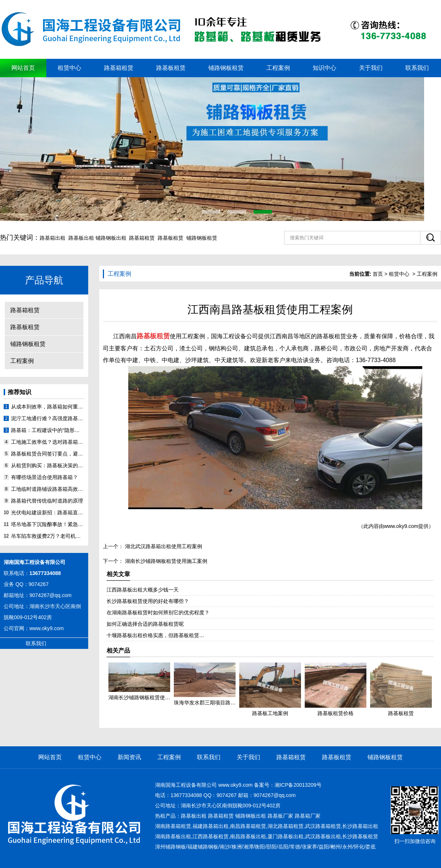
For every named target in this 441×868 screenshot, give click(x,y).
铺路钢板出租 (111, 238)
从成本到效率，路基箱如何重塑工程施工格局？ (48, 407)
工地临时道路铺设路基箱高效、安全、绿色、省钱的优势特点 (48, 489)
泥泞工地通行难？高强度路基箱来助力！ (48, 418)
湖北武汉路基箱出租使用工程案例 (163, 546)
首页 (378, 274)
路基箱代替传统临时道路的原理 (47, 501)
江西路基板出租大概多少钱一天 (143, 590)
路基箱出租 (53, 238)
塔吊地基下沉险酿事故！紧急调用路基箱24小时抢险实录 (48, 524)
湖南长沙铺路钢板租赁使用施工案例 (165, 561)
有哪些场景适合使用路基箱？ (44, 477)
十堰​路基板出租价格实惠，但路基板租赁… (155, 635)
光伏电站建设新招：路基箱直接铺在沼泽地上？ (48, 512)
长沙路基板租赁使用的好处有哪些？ (148, 601)
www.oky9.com (46, 628)
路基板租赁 (171, 68)
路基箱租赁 (119, 68)
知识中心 (325, 68)
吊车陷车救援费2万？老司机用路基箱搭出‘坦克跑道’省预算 (48, 536)
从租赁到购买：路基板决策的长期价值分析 (48, 465)
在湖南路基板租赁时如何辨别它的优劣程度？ (158, 612)
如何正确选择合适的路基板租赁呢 (145, 624)
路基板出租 (81, 238)
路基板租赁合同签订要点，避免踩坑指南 (48, 454)
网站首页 (23, 68)
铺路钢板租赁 (226, 68)
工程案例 (278, 68)
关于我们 (371, 68)
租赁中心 (69, 68)
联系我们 (417, 68)
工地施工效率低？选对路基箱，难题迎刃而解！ (48, 442)
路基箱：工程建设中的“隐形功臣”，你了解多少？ (48, 430)
